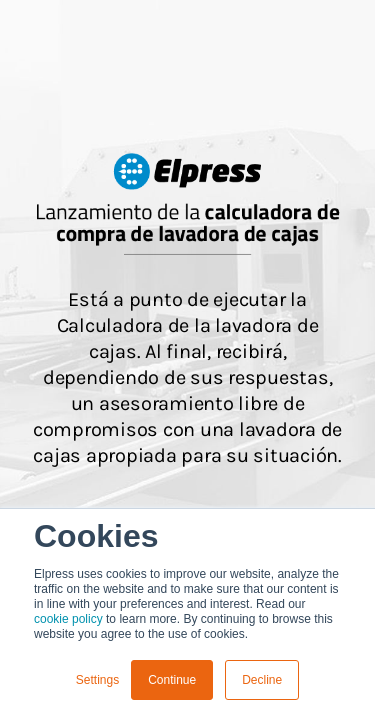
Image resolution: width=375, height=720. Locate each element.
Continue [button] (172, 680)
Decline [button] (262, 680)
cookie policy (68, 619)
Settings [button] (97, 680)
